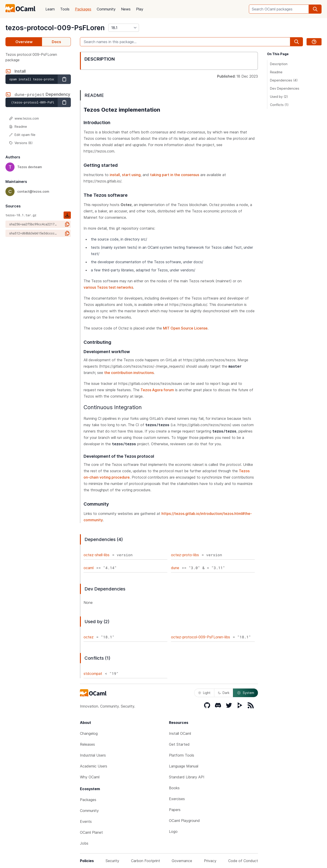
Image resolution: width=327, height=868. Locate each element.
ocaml (89, 568)
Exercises (177, 799)
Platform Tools (182, 755)
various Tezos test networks (108, 287)
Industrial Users (93, 755)
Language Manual (184, 766)
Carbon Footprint (146, 861)
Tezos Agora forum (157, 390)
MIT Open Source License (185, 328)
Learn (50, 9)
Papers (175, 810)
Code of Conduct (243, 861)
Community (106, 9)
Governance (182, 861)
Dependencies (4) (284, 80)
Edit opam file (22, 135)
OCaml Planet (91, 832)
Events (86, 821)
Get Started (179, 744)
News (126, 9)
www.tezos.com (24, 118)
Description (279, 64)
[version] (124, 28)
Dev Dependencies (285, 88)
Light (204, 693)
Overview (24, 42)
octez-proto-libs (185, 555)
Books (174, 788)
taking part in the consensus (175, 175)
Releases (87, 744)
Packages (83, 9)
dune (175, 568)
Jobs (84, 843)
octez (89, 637)
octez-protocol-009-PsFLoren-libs (201, 637)
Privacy (210, 861)
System (245, 693)
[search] (315, 9)
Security (112, 861)
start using (131, 175)
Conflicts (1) (279, 105)
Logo (173, 831)
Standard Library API (187, 777)
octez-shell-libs (97, 555)
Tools (65, 9)
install (115, 175)
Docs (56, 42)
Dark (224, 693)
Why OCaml (90, 777)
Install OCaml (180, 733)
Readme (18, 127)
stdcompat (93, 674)
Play (140, 9)
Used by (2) (279, 97)
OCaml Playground (184, 821)
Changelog (89, 733)
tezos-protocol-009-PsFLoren (55, 28)
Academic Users (94, 766)
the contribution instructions (129, 373)
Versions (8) (21, 143)
